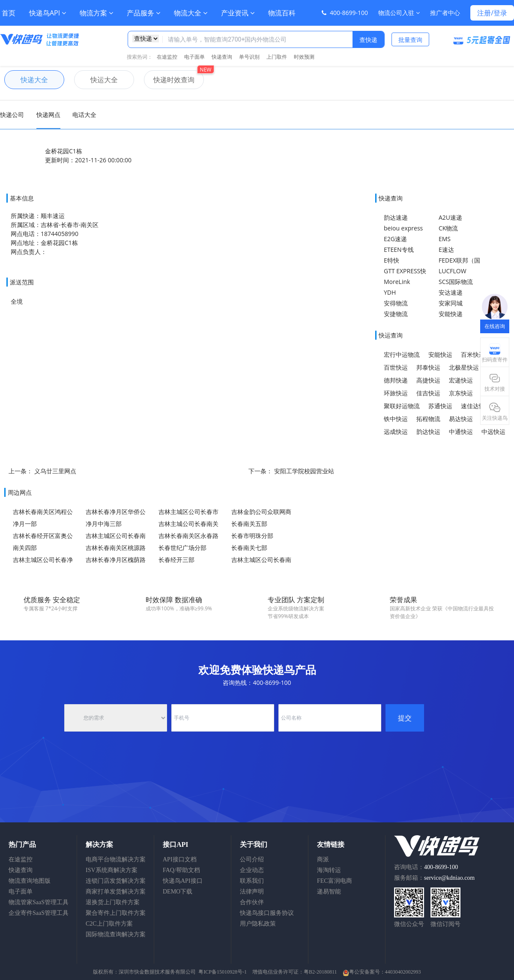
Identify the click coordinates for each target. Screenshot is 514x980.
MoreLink (397, 282)
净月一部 (25, 524)
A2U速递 (450, 217)
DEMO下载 (178, 892)
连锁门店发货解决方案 (116, 881)
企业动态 (252, 870)
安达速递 (451, 292)
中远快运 (493, 432)
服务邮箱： (434, 878)
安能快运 (440, 354)
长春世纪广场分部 (182, 548)
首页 (9, 13)
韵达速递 (396, 217)
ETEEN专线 (399, 249)
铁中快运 (396, 419)
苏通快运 (440, 406)
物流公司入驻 (399, 13)
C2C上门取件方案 (109, 924)
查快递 (368, 40)
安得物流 (396, 303)
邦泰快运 (428, 367)
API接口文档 (180, 859)
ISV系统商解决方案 (112, 870)
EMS (445, 239)
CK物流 (448, 228)
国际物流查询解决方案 (116, 934)
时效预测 (304, 57)
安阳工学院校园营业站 (304, 471)
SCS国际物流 (456, 282)
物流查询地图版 (30, 881)
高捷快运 (428, 380)
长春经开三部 (176, 560)
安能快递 (451, 314)
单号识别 (249, 57)
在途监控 (167, 57)
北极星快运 (464, 367)
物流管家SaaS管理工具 (39, 902)
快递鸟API (48, 13)
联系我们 (252, 881)
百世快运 (396, 367)
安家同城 (451, 303)
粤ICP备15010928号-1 (223, 972)
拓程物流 (428, 419)
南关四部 (25, 548)
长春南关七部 (249, 548)
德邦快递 (396, 380)
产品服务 (143, 13)
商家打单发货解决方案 (116, 892)
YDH (390, 292)
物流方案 (96, 13)
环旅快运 (396, 393)
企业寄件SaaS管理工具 (39, 913)
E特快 (391, 260)
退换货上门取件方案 (113, 902)
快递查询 (222, 57)
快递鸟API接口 (183, 881)
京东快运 (461, 393)
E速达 (446, 249)
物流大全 (191, 13)
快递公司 (12, 115)
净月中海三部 (104, 524)
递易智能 (329, 892)
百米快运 (473, 354)
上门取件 (277, 57)
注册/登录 (492, 13)
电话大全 (84, 115)
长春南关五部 (249, 524)
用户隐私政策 (258, 924)
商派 (323, 859)
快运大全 (96, 80)
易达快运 (461, 419)
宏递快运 (461, 380)
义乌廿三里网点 (55, 471)
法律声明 (252, 892)
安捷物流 (396, 314)
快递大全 (26, 80)
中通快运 (461, 432)
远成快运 (396, 432)
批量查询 (410, 40)
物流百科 (282, 13)
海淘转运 (329, 870)
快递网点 (48, 115)
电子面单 (194, 57)
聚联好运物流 (402, 406)
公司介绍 (252, 859)
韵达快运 (428, 432)
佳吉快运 (428, 393)
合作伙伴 (252, 902)
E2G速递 (395, 239)
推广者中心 (445, 13)
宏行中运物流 (402, 354)
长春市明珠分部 (252, 536)
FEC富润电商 (335, 881)
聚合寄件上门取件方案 (116, 913)
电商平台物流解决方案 (116, 859)
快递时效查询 (169, 80)
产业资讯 (238, 13)
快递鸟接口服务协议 (267, 913)
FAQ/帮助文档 (181, 870)
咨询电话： (426, 867)
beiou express (403, 228)
